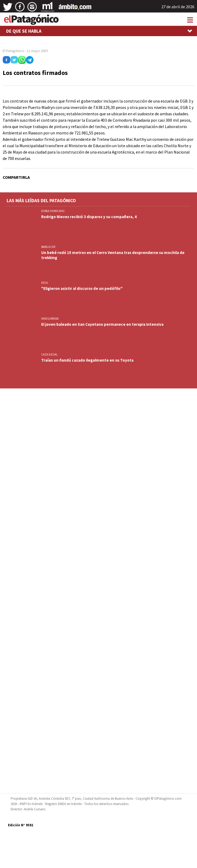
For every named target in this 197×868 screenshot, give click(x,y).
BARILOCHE (48, 247)
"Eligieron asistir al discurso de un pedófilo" (82, 288)
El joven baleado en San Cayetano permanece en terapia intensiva (102, 324)
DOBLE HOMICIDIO (53, 211)
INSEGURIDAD (50, 319)
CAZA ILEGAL (49, 354)
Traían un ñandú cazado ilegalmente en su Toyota (87, 360)
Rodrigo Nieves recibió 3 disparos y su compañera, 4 (89, 217)
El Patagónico (13, 51)
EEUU (45, 283)
